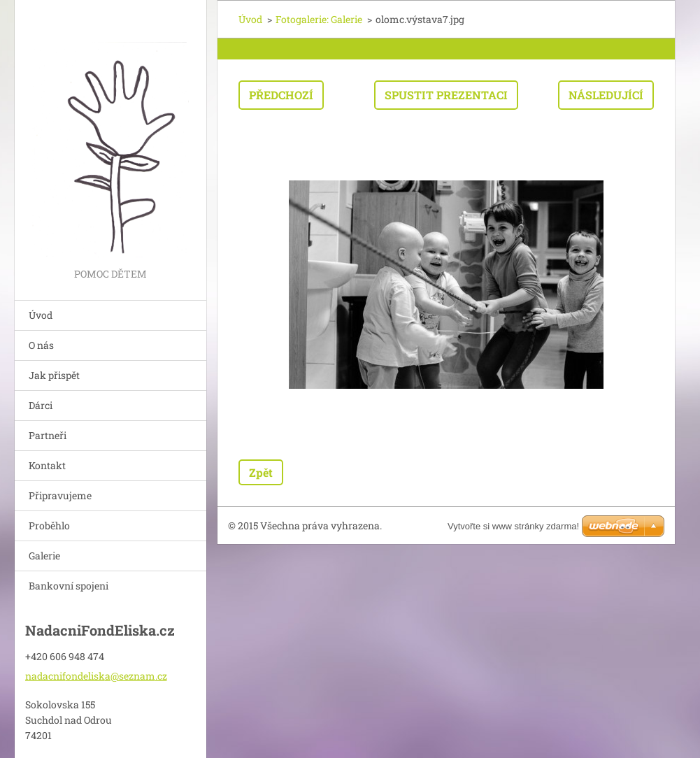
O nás (41, 345)
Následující (606, 95)
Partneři (48, 435)
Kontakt (47, 465)
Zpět (261, 472)
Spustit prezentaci (446, 95)
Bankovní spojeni (69, 586)
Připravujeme (60, 495)
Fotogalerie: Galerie (319, 19)
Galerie (44, 556)
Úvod (41, 315)
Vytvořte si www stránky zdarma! (513, 526)
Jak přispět (54, 375)
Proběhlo (49, 525)
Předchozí (281, 95)
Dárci (41, 405)
